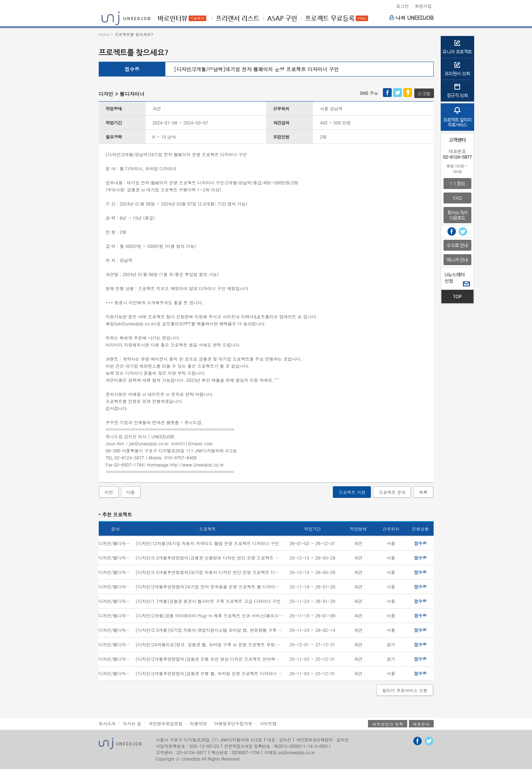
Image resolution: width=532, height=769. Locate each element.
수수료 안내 (457, 245)
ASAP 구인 (282, 18)
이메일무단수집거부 (233, 723)
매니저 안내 (457, 260)
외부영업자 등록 (387, 724)
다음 (131, 492)
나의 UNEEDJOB (411, 18)
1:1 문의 (457, 184)
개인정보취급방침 (166, 723)
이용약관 (198, 723)
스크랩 (424, 93)
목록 (423, 492)
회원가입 (423, 6)
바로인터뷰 (173, 18)
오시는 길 (132, 723)
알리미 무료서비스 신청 (405, 690)
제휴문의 (421, 724)
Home (104, 34)
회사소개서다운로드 (457, 215)
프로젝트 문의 (392, 492)
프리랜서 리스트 (238, 18)
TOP (457, 296)
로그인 (402, 6)
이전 (109, 492)
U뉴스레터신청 (455, 278)
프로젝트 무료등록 (330, 18)
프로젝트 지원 (352, 492)
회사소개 (107, 723)
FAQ (457, 198)
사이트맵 (268, 723)
